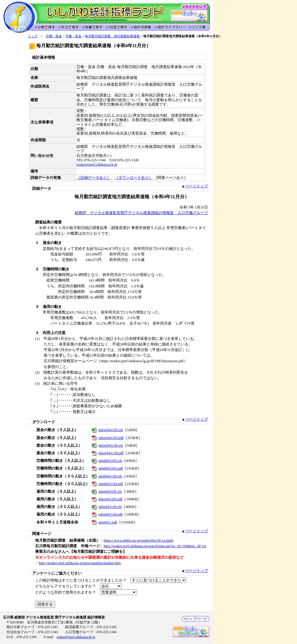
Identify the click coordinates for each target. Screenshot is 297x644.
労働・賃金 (54, 36)
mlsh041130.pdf (111, 484)
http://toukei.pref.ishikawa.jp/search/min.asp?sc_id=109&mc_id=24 (155, 546)
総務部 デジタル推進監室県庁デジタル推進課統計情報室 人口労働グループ (141, 213)
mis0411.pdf (108, 522)
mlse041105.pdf (110, 499)
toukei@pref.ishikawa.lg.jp (97, 165)
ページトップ (197, 186)
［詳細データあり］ (94, 178)
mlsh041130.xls (110, 476)
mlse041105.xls (110, 492)
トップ (33, 36)
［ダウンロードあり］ (134, 178)
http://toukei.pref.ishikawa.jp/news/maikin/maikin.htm (80, 563)
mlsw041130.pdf (111, 453)
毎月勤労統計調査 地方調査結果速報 (112, 36)
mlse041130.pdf (110, 514)
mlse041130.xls (110, 507)
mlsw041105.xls (111, 430)
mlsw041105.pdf (111, 438)
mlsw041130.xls (111, 445)
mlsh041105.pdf (111, 468)
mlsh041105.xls (110, 461)
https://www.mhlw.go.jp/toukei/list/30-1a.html (138, 540)
